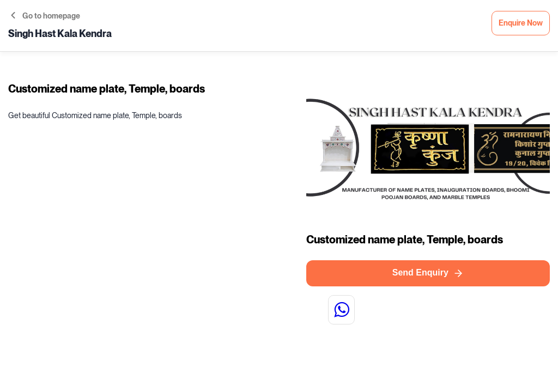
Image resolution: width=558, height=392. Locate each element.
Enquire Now (521, 23)
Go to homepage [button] (46, 16)
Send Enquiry (428, 273)
